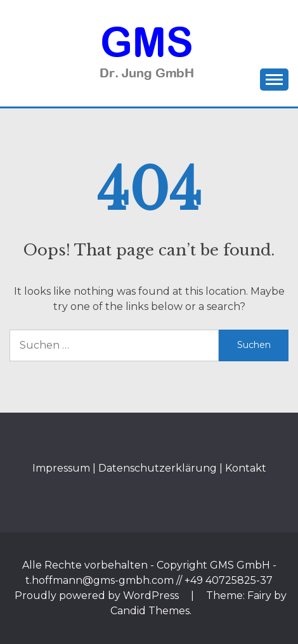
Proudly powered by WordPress (98, 596)
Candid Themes (150, 611)
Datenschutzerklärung (158, 468)
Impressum (61, 468)
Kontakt (246, 468)
